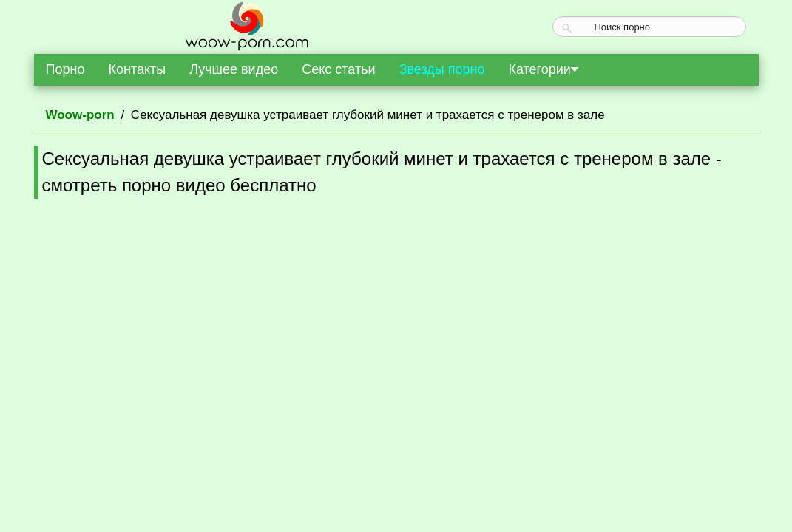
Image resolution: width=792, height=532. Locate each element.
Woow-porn (80, 115)
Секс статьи (338, 69)
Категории (543, 69)
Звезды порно (442, 69)
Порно (65, 69)
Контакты (137, 69)
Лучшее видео (234, 69)
